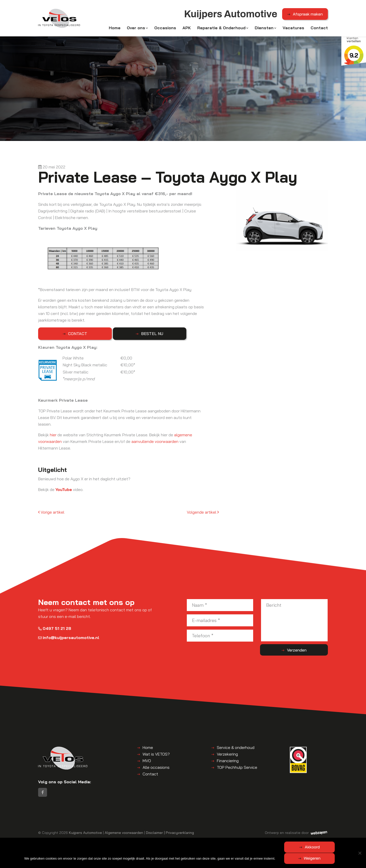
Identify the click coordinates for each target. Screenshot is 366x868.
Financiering (228, 762)
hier (53, 437)
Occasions (165, 28)
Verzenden (308, 652)
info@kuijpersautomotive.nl (69, 639)
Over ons (136, 28)
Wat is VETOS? (156, 756)
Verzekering (227, 756)
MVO (147, 762)
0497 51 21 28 (55, 630)
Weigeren (337, 858)
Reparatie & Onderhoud (221, 28)
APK (187, 28)
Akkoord (288, 858)
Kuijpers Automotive (85, 836)
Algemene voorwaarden (124, 836)
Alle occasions (156, 769)
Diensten (264, 28)
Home (115, 28)
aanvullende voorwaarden (155, 443)
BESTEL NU (110, 335)
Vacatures (293, 28)
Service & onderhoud (236, 749)
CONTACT (64, 335)
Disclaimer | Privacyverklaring (170, 836)
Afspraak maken (308, 15)
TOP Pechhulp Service (237, 769)
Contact (319, 28)
